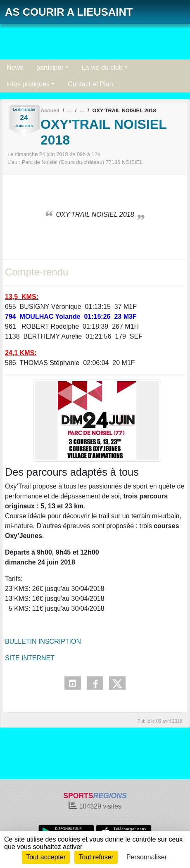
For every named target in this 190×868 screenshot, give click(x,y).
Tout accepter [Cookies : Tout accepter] (46, 857)
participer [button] (50, 68)
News (15, 68)
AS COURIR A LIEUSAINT (69, 12)
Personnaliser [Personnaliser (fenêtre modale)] (147, 857)
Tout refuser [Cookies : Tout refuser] (96, 857)
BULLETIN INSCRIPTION (43, 642)
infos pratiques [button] (28, 84)
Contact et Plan (90, 84)
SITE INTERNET (30, 658)
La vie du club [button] (102, 68)
